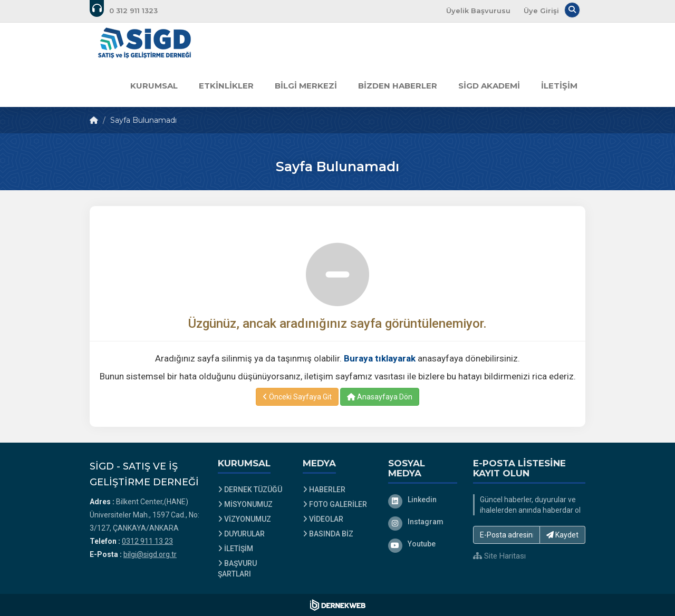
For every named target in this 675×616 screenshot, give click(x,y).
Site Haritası (499, 556)
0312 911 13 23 (147, 541)
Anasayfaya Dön (380, 397)
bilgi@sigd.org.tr (150, 554)
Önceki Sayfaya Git (297, 397)
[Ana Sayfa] (144, 44)
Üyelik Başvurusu (478, 11)
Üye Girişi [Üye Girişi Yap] (541, 11)
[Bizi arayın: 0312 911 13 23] (131, 11)
